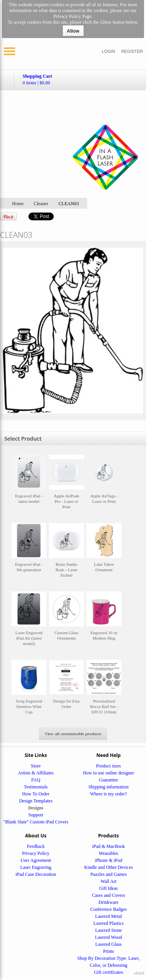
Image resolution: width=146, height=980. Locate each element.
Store (36, 766)
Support (36, 815)
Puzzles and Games (108, 874)
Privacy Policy (36, 853)
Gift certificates (108, 972)
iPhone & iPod (108, 860)
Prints (109, 951)
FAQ (36, 780)
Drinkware (108, 902)
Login (109, 51)
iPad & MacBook (109, 846)
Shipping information (108, 787)
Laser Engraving (36, 867)
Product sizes (109, 766)
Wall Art (108, 881)
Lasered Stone (109, 930)
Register (132, 51)
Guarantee (108, 780)
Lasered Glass (109, 944)
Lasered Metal (108, 916)
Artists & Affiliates (36, 773)
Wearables (109, 853)
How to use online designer (108, 773)
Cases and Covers (108, 895)
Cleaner (41, 204)
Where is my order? (108, 794)
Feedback (36, 846)
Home (18, 204)
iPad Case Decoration (36, 874)
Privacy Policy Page (72, 16)
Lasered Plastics (109, 923)
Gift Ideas (109, 888)
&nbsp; (29, 486)
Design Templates (36, 801)
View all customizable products (73, 734)
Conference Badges (109, 909)
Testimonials (36, 787)
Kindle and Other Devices (108, 867)
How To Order (36, 794)
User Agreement (36, 860)
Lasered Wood (108, 937)
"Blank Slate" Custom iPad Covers (36, 822)
